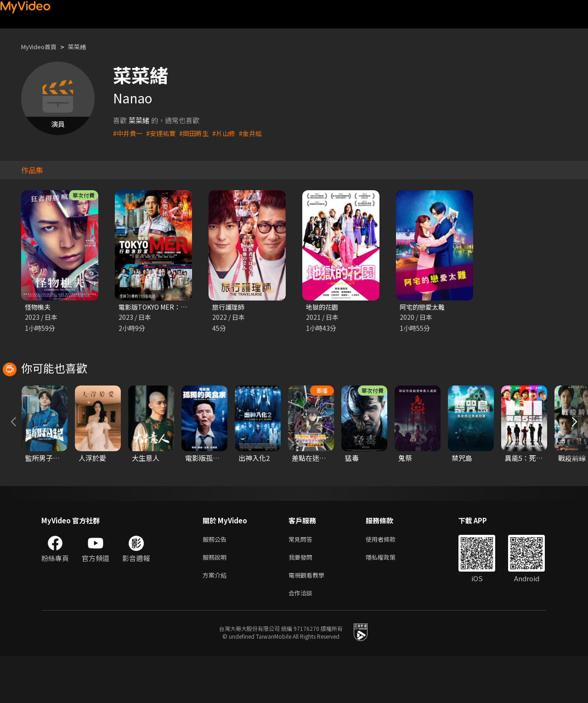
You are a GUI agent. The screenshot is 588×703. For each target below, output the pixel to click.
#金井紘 (258, 133)
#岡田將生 (198, 133)
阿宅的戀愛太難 (424, 307)
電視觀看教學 (309, 620)
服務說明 (216, 601)
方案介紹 (216, 620)
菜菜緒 (85, 47)
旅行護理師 (229, 307)
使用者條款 (388, 581)
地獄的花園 (323, 307)
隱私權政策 (388, 601)
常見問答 (302, 581)
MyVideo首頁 (42, 47)
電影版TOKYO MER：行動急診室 (169, 307)
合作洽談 (302, 639)
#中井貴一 (129, 133)
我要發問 (302, 601)
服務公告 (216, 581)
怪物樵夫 (39, 307)
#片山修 (230, 133)
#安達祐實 (164, 133)
